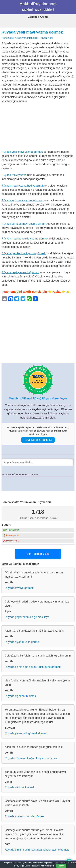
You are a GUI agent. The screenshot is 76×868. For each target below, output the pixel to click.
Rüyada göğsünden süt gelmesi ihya (27, 617)
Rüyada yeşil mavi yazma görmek (32, 32)
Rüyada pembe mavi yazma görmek (24, 253)
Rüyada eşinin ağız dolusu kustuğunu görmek (33, 667)
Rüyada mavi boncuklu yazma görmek (25, 239)
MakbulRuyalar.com (38, 4)
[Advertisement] (38, 127)
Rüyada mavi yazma (14, 175)
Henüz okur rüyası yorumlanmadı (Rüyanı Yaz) (27, 38)
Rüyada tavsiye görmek (19, 588)
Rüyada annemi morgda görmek (24, 816)
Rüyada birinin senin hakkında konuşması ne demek (37, 850)
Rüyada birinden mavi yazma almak (23, 224)
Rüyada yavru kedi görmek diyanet (26, 733)
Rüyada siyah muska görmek (23, 642)
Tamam (61, 866)
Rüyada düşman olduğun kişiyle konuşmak (31, 758)
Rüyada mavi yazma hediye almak (23, 186)
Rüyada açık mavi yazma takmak (22, 200)
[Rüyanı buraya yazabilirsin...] (38, 462)
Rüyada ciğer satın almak (20, 696)
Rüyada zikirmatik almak (20, 787)
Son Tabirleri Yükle (38, 554)
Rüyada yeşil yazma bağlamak (20, 272)
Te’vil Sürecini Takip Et (38, 440)
